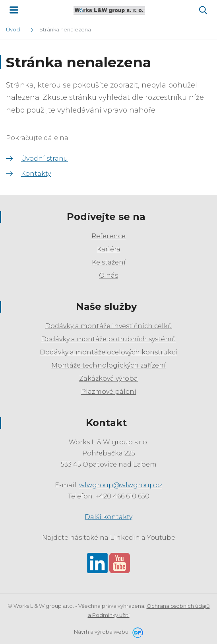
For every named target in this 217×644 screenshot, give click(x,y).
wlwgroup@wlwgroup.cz (121, 485)
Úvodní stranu (45, 159)
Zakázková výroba (108, 378)
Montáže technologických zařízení (108, 365)
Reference (108, 236)
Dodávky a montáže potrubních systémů (108, 339)
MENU (14, 10)
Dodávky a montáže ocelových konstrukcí (108, 352)
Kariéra (109, 249)
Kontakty (36, 174)
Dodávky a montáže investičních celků (108, 326)
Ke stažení (109, 262)
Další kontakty (108, 517)
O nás (108, 275)
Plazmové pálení (109, 392)
